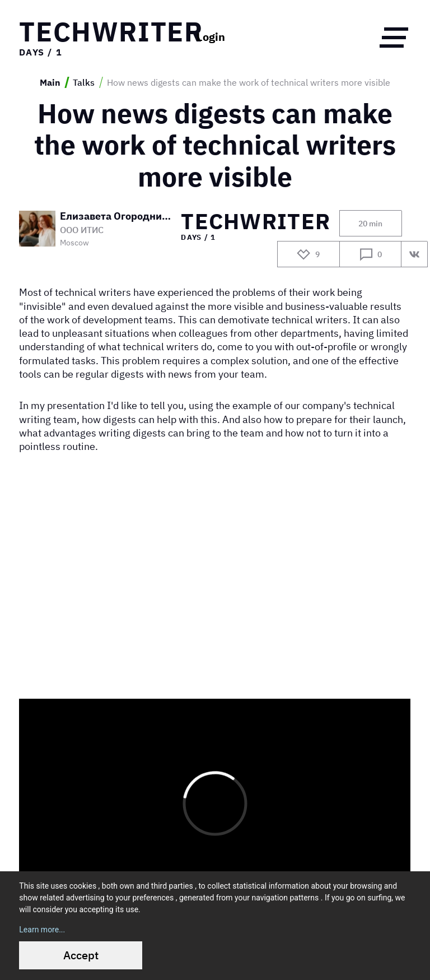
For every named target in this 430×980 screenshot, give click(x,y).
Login (211, 37)
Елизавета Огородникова (116, 216)
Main (50, 82)
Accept (81, 955)
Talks (84, 82)
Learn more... (42, 930)
